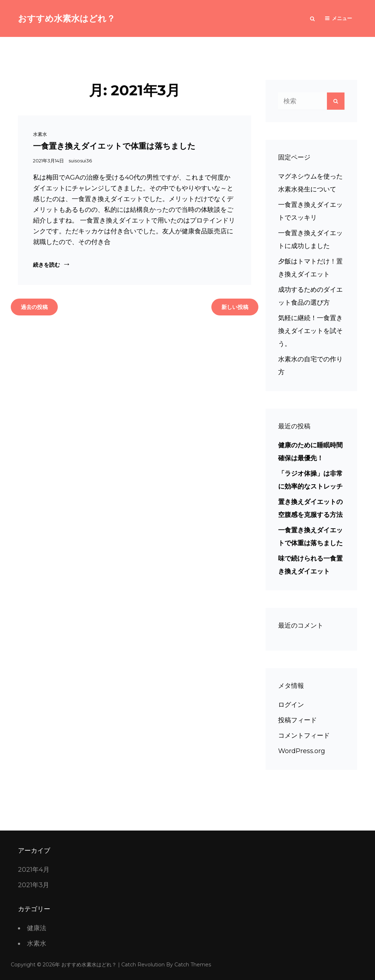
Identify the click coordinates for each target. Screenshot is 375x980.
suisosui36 (80, 161)
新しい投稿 (235, 307)
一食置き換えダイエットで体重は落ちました (114, 146)
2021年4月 (34, 870)
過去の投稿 (34, 307)
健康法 (37, 928)
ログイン (291, 705)
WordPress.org (302, 751)
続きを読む (49, 264)
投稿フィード (297, 720)
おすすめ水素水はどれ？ (67, 18)
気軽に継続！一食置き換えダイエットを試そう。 (310, 331)
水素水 (40, 134)
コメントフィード (304, 736)
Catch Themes (193, 965)
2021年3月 (34, 885)
